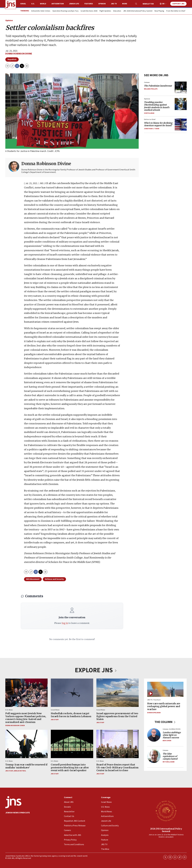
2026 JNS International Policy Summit (166, 830)
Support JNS (178, 4)
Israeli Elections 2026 (89, 11)
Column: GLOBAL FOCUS (172, 729)
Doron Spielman (154, 713)
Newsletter (148, 4)
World (43, 4)
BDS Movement (33, 579)
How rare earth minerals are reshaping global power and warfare (164, 706)
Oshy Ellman (149, 113)
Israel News (55, 710)
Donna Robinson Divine (19, 54)
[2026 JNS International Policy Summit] (166, 811)
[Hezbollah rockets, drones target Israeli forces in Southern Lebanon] (72, 693)
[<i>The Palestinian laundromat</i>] (181, 88)
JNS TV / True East (154, 700)
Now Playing (159, 11)
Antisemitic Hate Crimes (41, 11)
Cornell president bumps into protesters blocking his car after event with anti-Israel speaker (70, 767)
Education (117, 11)
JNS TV (114, 4)
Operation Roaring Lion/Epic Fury (65, 11)
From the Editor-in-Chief (176, 11)
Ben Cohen (167, 741)
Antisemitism (58, 4)
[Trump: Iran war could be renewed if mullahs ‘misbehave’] (26, 744)
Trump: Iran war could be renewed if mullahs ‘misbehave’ (26, 766)
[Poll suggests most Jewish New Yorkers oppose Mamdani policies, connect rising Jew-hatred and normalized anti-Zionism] (26, 693)
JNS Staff (55, 720)
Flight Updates (105, 11)
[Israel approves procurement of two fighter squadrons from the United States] (118, 693)
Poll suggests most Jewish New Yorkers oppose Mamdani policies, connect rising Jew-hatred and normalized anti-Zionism (26, 718)
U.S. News (9, 710)
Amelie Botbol (20, 771)
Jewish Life (74, 4)
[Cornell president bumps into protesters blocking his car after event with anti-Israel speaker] (72, 744)
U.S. (33, 4)
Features (89, 4)
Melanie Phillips (151, 89)
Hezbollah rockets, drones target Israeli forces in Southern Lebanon (71, 715)
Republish (12, 59)
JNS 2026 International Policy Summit (138, 11)
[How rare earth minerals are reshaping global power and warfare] (165, 689)
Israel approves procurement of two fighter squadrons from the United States (117, 716)
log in (65, 623)
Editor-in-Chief (150, 119)
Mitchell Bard (169, 762)
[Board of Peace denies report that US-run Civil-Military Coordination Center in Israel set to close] (118, 744)
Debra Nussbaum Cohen (15, 725)
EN (163, 4)
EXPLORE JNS (96, 670)
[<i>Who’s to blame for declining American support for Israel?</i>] (181, 125)
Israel (23, 4)
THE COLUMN (165, 722)
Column (147, 82)
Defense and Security (54, 579)
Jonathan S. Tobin (152, 129)
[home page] (11, 5)
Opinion (102, 4)
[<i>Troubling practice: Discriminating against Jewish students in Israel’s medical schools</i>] (181, 104)
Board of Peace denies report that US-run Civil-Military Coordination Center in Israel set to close (117, 767)
